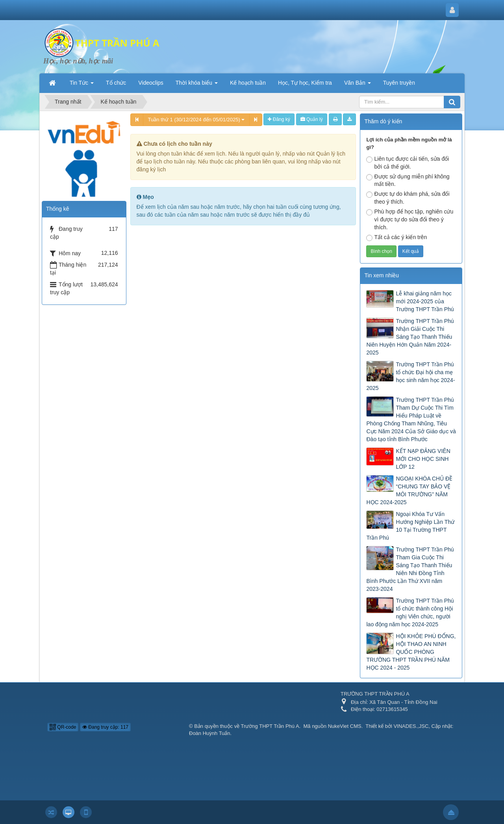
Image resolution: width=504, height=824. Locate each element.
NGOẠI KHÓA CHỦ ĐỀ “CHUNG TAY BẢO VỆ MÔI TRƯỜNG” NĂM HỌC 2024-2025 (409, 490)
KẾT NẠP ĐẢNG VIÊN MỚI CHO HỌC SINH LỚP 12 (423, 459)
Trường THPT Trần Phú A (270, 726)
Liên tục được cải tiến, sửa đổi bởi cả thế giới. (408, 163)
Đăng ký (279, 119)
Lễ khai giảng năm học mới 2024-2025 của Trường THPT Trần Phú (425, 301)
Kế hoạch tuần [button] (248, 83)
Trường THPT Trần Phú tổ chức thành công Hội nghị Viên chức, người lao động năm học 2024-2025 (410, 612)
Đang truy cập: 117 (105, 727)
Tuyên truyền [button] (399, 83)
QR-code (63, 727)
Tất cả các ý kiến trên (397, 238)
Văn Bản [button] (358, 85)
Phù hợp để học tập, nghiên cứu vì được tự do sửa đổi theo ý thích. (410, 219)
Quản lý (312, 119)
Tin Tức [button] (82, 85)
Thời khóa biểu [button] (197, 85)
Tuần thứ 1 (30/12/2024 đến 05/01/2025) (196, 120)
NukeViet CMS (345, 726)
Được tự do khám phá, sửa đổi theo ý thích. (408, 198)
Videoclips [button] (151, 83)
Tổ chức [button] (116, 83)
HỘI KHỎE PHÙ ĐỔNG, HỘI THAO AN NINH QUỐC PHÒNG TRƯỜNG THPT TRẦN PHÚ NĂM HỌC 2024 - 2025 (411, 652)
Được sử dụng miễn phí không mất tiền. (408, 180)
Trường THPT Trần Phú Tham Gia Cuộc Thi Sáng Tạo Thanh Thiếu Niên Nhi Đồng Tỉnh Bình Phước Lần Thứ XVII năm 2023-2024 (410, 569)
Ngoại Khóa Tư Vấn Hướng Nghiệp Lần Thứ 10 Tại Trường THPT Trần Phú (410, 526)
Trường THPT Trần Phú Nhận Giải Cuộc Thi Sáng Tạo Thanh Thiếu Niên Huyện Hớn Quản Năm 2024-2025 (410, 337)
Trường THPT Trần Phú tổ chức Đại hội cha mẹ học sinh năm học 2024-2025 (410, 376)
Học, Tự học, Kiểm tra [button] (305, 83)
